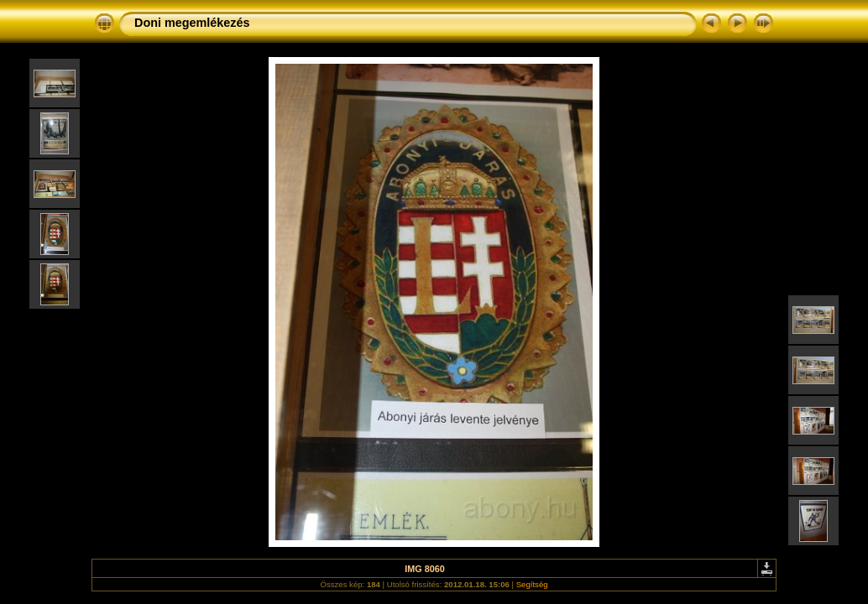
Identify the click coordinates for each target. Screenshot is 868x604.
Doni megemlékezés (192, 23)
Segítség (532, 584)
